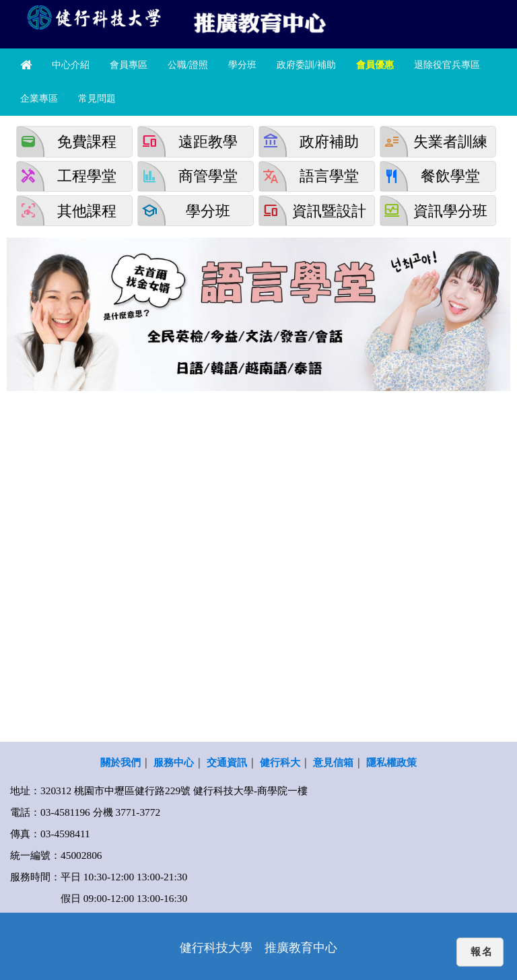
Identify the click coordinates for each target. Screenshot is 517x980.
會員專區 (129, 65)
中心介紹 (71, 65)
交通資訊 (227, 762)
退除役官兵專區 (447, 65)
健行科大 (280, 762)
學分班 (242, 65)
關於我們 (120, 762)
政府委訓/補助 (306, 65)
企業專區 (39, 99)
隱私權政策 (391, 762)
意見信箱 (333, 762)
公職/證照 (188, 65)
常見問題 (97, 99)
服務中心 (174, 762)
